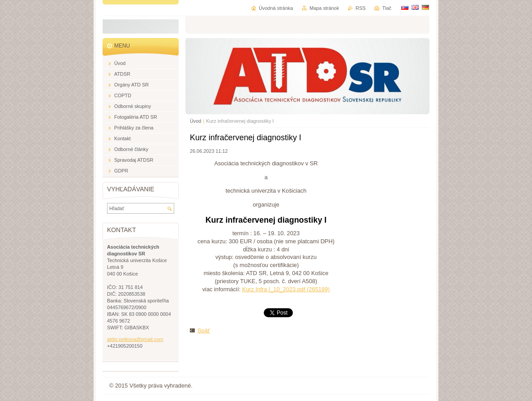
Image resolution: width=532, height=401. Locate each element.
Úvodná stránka (276, 8)
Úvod (195, 121)
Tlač (387, 8)
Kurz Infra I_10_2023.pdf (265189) (286, 289)
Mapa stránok (324, 8)
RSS (360, 8)
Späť (204, 330)
